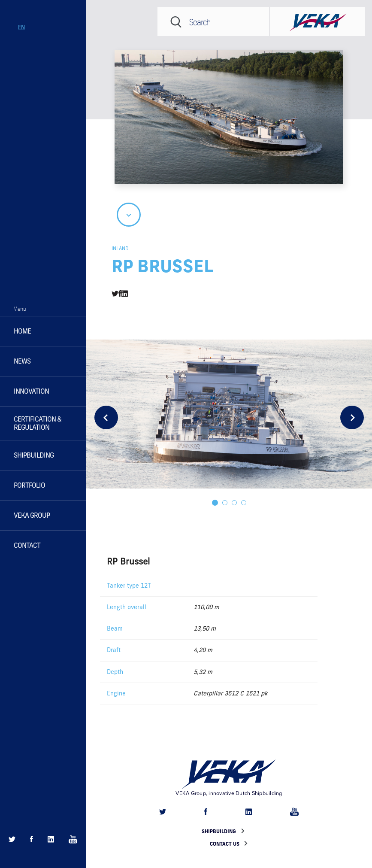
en (21, 27)
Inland (120, 248)
